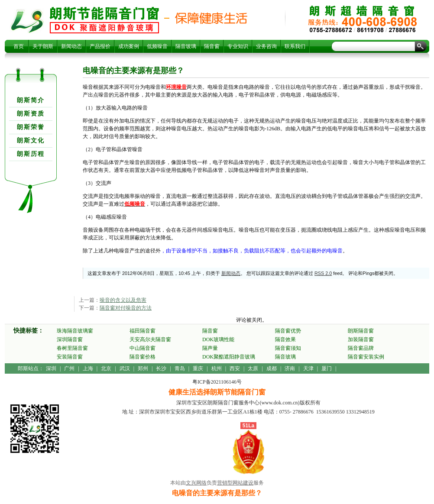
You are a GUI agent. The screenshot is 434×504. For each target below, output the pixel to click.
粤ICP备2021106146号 (217, 382)
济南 (290, 368)
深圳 (51, 368)
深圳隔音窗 (70, 339)
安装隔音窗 (70, 357)
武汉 (125, 368)
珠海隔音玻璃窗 (75, 331)
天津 (308, 368)
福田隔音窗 (143, 331)
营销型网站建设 (235, 483)
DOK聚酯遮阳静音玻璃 (229, 357)
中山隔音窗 (143, 348)
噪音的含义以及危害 (123, 300)
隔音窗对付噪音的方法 (126, 308)
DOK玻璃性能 (218, 339)
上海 (88, 368)
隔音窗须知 (288, 348)
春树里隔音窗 (72, 348)
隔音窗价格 (143, 357)
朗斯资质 (31, 114)
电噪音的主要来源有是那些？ (104, 20)
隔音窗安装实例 (366, 357)
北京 (106, 368)
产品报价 (100, 46)
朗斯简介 (31, 100)
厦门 (327, 368)
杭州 (217, 368)
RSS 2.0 (323, 273)
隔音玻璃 (186, 46)
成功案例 (129, 46)
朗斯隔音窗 (361, 331)
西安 (235, 368)
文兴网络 (196, 483)
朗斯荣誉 (31, 127)
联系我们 (295, 46)
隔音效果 (285, 339)
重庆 (198, 368)
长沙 (161, 368)
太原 (253, 368)
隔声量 (210, 348)
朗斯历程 (31, 154)
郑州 (143, 368)
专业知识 (238, 46)
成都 (272, 368)
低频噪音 (157, 46)
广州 (69, 368)
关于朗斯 (43, 46)
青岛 (180, 368)
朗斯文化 (31, 141)
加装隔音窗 (361, 339)
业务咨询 (266, 46)
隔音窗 (212, 46)
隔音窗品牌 (361, 348)
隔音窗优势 (288, 331)
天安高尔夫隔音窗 (150, 339)
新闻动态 (71, 46)
